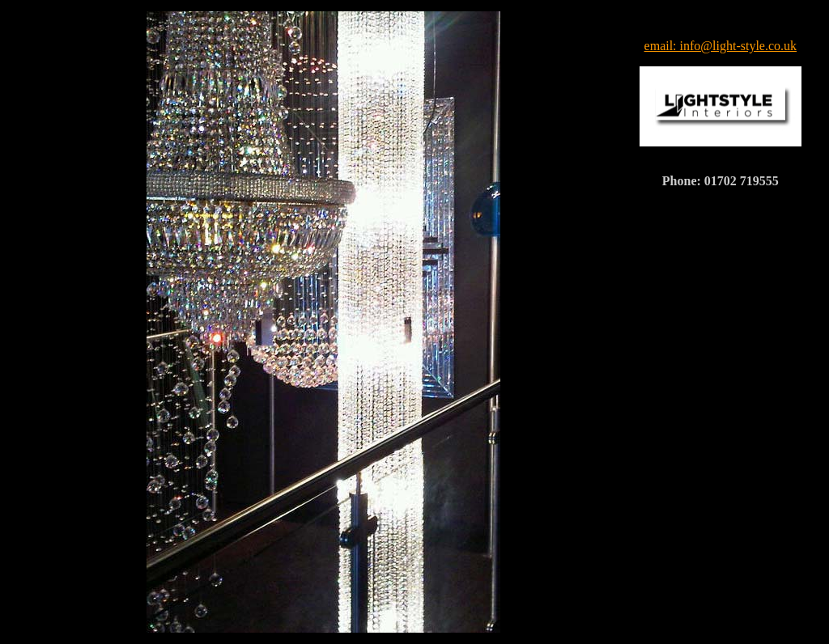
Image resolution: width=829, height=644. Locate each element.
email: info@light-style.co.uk (721, 46)
